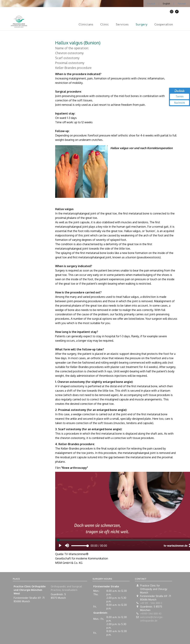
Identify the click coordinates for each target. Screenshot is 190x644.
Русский (182, 4)
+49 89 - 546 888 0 (151, 603)
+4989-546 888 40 (151, 614)
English (166, 4)
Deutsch (151, 4)
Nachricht (180, 103)
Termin (180, 96)
